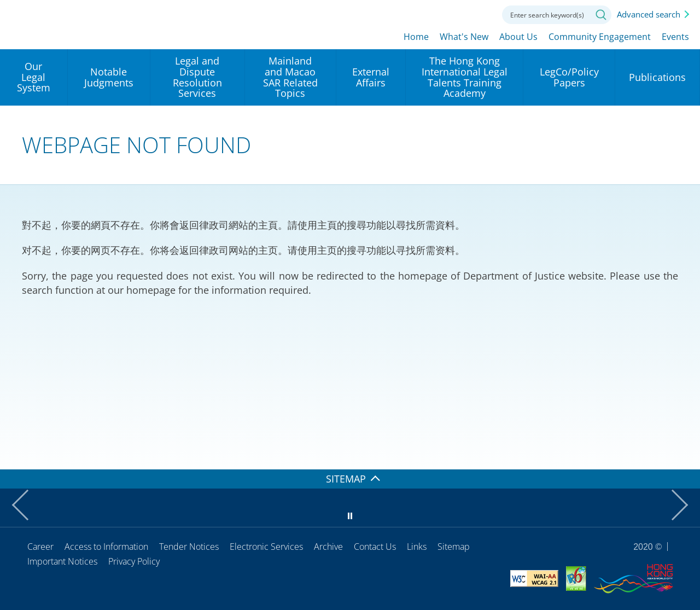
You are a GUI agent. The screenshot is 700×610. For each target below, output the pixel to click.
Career (40, 547)
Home (416, 37)
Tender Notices (189, 547)
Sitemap (454, 547)
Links (417, 547)
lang (420, 14)
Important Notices (62, 561)
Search (601, 15)
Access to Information (106, 547)
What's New (464, 37)
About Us (518, 37)
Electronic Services (266, 547)
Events (675, 37)
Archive (328, 547)
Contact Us (375, 547)
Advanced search (649, 14)
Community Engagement (600, 37)
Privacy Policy (134, 561)
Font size (450, 14)
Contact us (480, 14)
